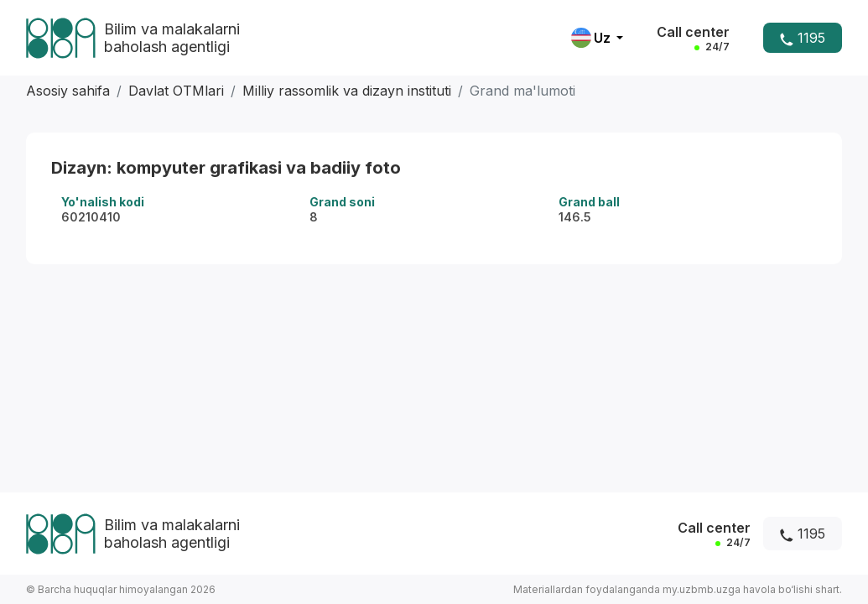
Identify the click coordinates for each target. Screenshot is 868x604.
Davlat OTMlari (176, 91)
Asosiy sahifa (68, 91)
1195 (803, 38)
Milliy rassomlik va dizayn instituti (347, 91)
